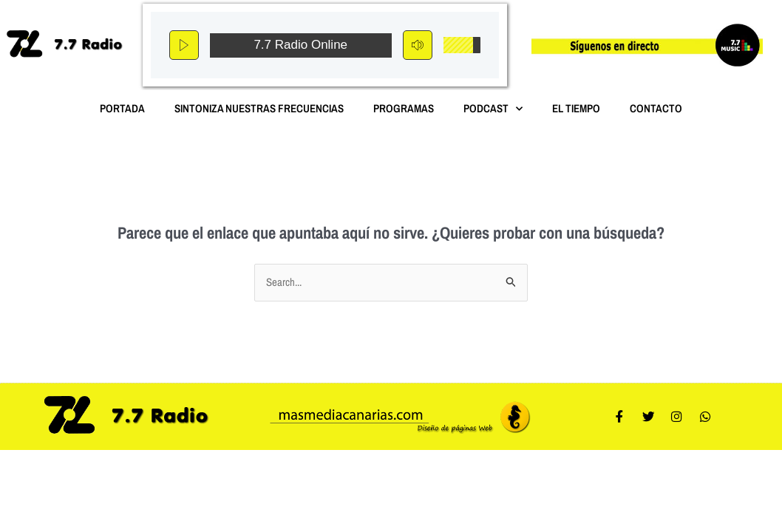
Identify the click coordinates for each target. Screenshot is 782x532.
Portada (122, 108)
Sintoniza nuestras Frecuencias (259, 108)
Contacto (656, 108)
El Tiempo (576, 108)
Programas (404, 108)
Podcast (493, 109)
